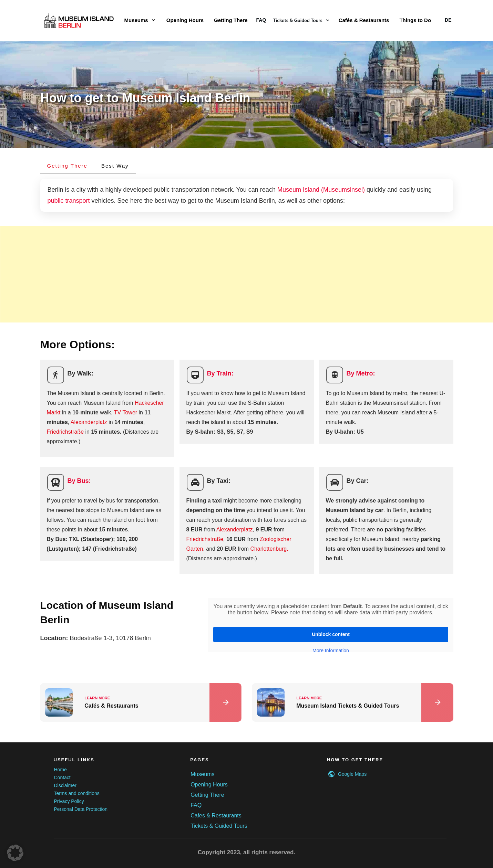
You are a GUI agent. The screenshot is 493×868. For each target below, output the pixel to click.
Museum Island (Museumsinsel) (321, 190)
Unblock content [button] (331, 634)
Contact (62, 777)
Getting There (207, 795)
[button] (15, 853)
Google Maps (352, 774)
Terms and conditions (77, 793)
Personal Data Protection (81, 809)
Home (60, 770)
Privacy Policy (69, 801)
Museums (202, 774)
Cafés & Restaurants (141, 702)
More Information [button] (331, 650)
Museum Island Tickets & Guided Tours (353, 702)
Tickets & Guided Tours (219, 826)
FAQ (196, 805)
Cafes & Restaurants (216, 816)
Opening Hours (209, 785)
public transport (69, 201)
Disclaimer (65, 785)
